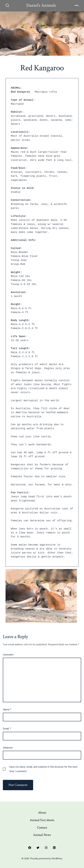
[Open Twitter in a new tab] (38, 848)
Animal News (42, 835)
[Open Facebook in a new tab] (30, 848)
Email (7, 729)
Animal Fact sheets (42, 820)
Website (8, 748)
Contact (42, 828)
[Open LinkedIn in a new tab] (54, 848)
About (42, 813)
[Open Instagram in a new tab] (46, 848)
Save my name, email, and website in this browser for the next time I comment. (43, 769)
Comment (8, 655)
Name (7, 710)
